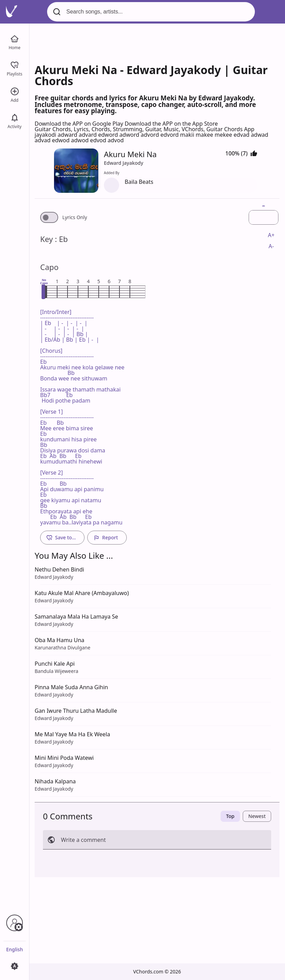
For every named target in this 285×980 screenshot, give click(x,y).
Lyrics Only (75, 217)
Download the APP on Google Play (80, 124)
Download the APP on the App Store (171, 124)
